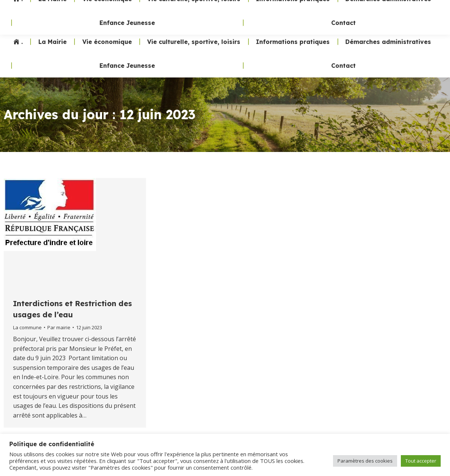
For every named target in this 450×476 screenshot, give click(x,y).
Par (59, 327)
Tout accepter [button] (421, 461)
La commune (27, 327)
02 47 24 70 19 (308, 15)
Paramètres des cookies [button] (365, 461)
